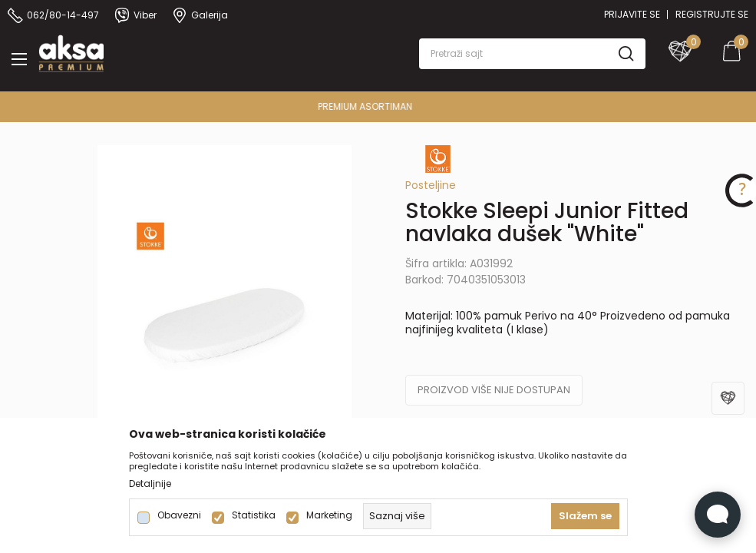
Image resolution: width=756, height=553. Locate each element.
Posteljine (431, 185)
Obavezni (179, 515)
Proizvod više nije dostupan (494, 390)
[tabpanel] (224, 336)
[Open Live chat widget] (718, 515)
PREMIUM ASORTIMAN (376, 106)
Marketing (329, 515)
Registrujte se (712, 14)
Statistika (254, 515)
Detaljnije (150, 484)
